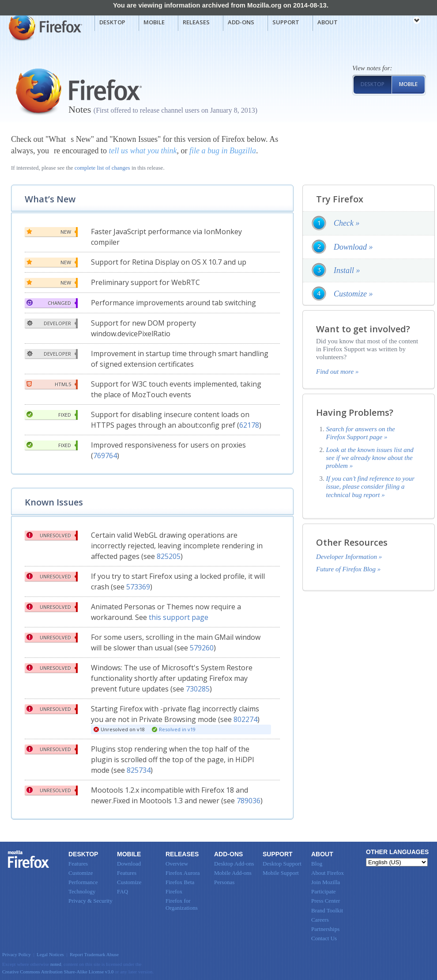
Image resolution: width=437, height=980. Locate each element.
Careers (320, 920)
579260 (202, 648)
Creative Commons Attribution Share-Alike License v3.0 (58, 972)
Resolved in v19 (177, 729)
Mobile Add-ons (233, 873)
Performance (83, 882)
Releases (196, 22)
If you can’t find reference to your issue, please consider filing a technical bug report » (371, 487)
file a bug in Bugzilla (223, 151)
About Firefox (328, 873)
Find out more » (337, 372)
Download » (353, 247)
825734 (139, 770)
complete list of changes (102, 168)
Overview (177, 864)
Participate (324, 891)
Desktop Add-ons (234, 864)
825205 (169, 556)
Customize (81, 873)
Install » (347, 270)
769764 (105, 456)
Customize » (353, 294)
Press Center (326, 901)
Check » (347, 223)
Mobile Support (281, 873)
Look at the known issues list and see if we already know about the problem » (370, 458)
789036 (249, 801)
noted (56, 964)
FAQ (122, 891)
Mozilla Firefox (44, 27)
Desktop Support (282, 864)
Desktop (112, 22)
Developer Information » (349, 557)
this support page (179, 617)
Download (129, 864)
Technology (82, 891)
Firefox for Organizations (182, 904)
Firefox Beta (180, 882)
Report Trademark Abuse (94, 954)
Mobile (154, 22)
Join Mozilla (326, 882)
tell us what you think (143, 151)
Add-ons (241, 22)
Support (286, 22)
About (328, 22)
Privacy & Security (90, 901)
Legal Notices (50, 954)
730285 (198, 689)
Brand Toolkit (327, 910)
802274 (245, 719)
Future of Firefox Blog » (348, 569)
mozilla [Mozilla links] (397, 22)
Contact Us (324, 938)
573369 (138, 587)
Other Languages (397, 852)
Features (78, 864)
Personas (224, 882)
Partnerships (325, 929)
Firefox (29, 859)
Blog (317, 864)
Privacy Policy (17, 954)
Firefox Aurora (183, 873)
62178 (249, 425)
